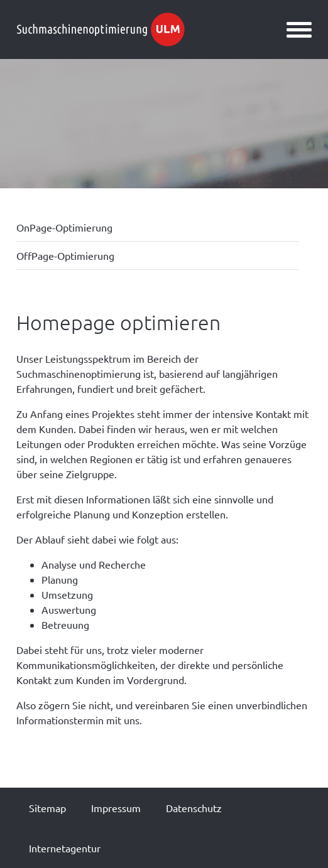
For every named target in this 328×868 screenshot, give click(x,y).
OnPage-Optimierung (64, 227)
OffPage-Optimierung (65, 255)
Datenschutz (194, 808)
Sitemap (47, 808)
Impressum (116, 808)
